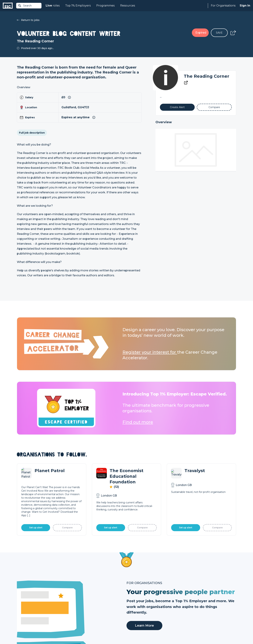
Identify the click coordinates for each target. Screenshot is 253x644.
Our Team (187, 603)
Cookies (60, 632)
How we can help (137, 597)
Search (25, 6)
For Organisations (223, 6)
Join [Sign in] (74, 597)
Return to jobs (28, 20)
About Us (187, 597)
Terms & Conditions (27, 632)
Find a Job (78, 603)
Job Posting (134, 603)
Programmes (105, 6)
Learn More (144, 508)
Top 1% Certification (139, 609)
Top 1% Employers (78, 6)
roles (53, 6)
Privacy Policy (46, 632)
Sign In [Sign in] (245, 6)
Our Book (187, 609)
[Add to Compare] (214, 107)
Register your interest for (150, 352)
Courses (77, 609)
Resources (128, 6)
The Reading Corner (207, 76)
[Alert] (177, 107)
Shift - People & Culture (141, 615)
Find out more (138, 422)
